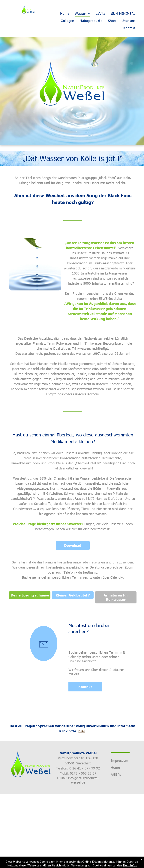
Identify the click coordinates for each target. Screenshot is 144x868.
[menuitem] (65, 13)
